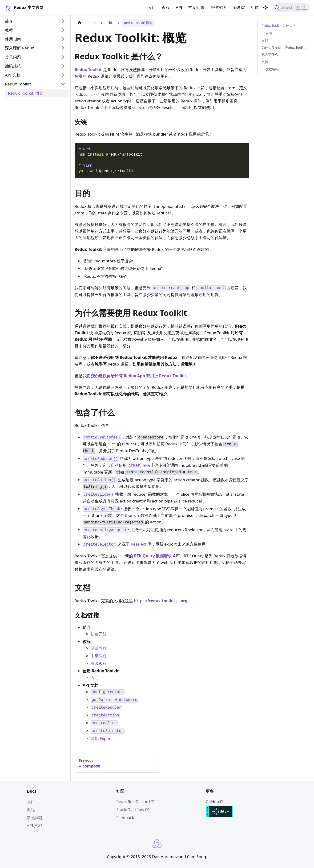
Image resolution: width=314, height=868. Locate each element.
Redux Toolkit (18, 84)
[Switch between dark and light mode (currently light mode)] (266, 8)
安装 (269, 33)
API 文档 (13, 75)
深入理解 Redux (19, 48)
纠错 (255, 7)
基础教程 (99, 648)
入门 (152, 7)
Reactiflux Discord (135, 802)
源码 (239, 7)
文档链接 (272, 69)
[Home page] (79, 23)
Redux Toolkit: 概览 (26, 93)
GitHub (215, 802)
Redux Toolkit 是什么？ (279, 26)
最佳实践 (218, 7)
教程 (166, 7)
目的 (265, 40)
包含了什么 (270, 54)
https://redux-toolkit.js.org (161, 601)
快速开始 (99, 634)
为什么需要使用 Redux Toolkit (284, 47)
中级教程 (99, 656)
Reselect (138, 544)
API (179, 7)
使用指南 (13, 39)
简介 (9, 21)
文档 (265, 62)
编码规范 (13, 66)
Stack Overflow (132, 810)
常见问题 (196, 7)
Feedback (125, 818)
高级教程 (99, 663)
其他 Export (101, 738)
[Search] (291, 8)
